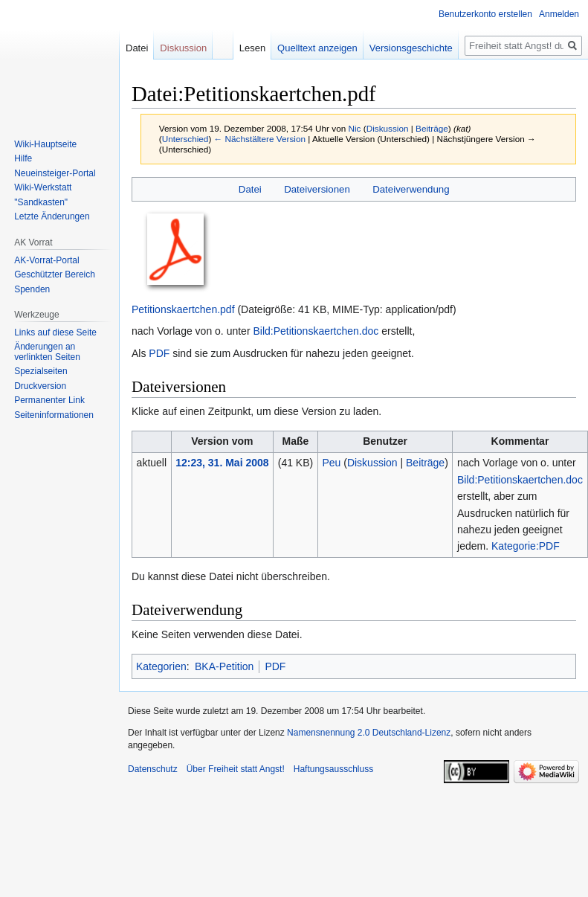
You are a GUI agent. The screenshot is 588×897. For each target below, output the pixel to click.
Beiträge (432, 128)
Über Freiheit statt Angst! (236, 769)
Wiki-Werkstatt (43, 187)
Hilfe (23, 158)
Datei (250, 189)
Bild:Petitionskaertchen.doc (316, 331)
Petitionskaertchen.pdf (183, 309)
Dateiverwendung (411, 189)
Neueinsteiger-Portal (55, 173)
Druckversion (40, 386)
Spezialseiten (41, 371)
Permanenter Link (49, 400)
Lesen (248, 48)
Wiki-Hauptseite (45, 144)
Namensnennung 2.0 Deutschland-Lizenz (369, 733)
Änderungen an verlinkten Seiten (47, 352)
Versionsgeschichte (407, 48)
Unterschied (185, 139)
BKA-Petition (224, 666)
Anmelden (559, 14)
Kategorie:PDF (526, 546)
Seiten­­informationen (54, 415)
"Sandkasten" (41, 202)
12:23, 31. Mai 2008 (222, 463)
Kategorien (161, 666)
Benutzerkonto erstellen (485, 14)
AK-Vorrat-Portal (46, 260)
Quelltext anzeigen (314, 48)
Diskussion (388, 128)
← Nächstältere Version (260, 139)
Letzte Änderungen (52, 216)
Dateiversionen (317, 189)
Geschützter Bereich (55, 274)
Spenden (32, 289)
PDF (159, 353)
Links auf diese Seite (55, 332)
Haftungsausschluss (333, 769)
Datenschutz (153, 769)
